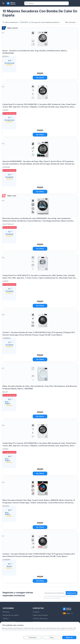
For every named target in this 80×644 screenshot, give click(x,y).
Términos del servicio (40, 618)
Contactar (36, 612)
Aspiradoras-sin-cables (11, 615)
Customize (33, 637)
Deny (52, 637)
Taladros (6, 618)
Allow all (69, 637)
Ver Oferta (40, 78)
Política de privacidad (40, 615)
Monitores (6, 612)
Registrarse (72, 593)
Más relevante (71, 22)
